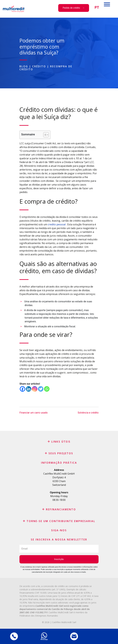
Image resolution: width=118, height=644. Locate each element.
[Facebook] (22, 389)
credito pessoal (57, 224)
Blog (24, 66)
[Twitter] (41, 389)
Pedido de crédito (71, 8)
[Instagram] (35, 389)
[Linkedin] (29, 389)
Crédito (39, 66)
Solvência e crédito (88, 413)
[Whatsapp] (47, 389)
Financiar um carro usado (34, 413)
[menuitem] (97, 7)
